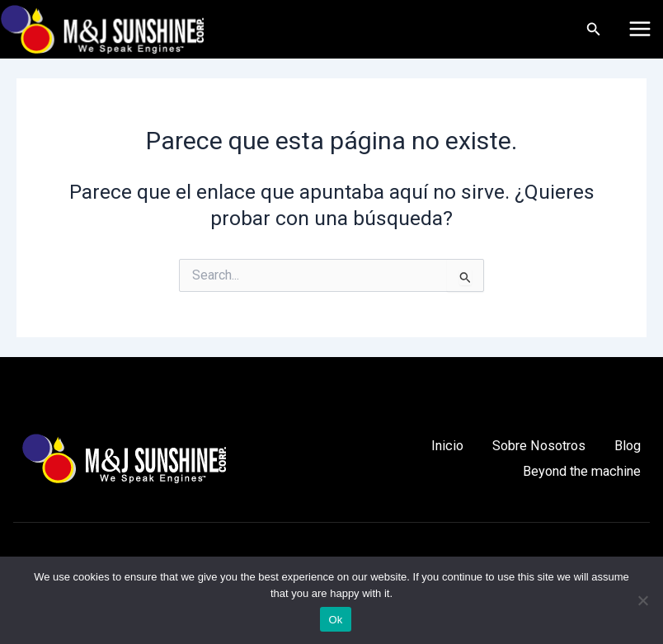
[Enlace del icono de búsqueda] (595, 29)
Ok (335, 620)
